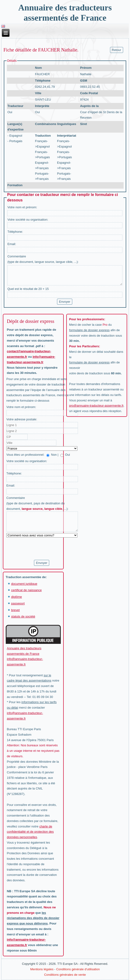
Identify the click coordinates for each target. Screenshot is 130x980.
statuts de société (23, 616)
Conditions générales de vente (65, 975)
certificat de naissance (26, 590)
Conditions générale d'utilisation (78, 969)
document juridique (24, 584)
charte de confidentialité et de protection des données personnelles (30, 832)
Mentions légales (42, 969)
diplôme (17, 597)
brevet (15, 610)
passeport (18, 603)
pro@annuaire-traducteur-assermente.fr (96, 406)
